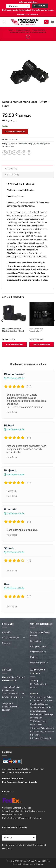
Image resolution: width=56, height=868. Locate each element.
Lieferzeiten (36, 641)
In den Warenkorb (15, 132)
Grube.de (33, 782)
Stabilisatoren (39, 30)
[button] (4, 22)
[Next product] (28, 37)
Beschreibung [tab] (11, 169)
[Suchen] (46, 22)
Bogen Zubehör (23, 30)
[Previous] (2, 327)
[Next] (54, 327)
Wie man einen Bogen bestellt (40, 634)
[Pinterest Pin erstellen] (24, 153)
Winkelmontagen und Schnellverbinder (28, 32)
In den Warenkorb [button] (14, 344)
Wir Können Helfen (11, 638)
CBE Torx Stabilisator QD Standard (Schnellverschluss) (13, 330)
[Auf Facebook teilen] (10, 153)
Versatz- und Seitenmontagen (22, 144)
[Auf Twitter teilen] (14, 153)
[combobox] (18, 6)
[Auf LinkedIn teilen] (29, 153)
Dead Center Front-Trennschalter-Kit (37, 330)
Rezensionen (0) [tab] (12, 175)
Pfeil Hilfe (34, 657)
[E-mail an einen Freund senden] (19, 153)
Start (11, 30)
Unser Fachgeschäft (39, 662)
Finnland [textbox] (14, 6)
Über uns (6, 643)
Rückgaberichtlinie (38, 646)
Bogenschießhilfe (38, 652)
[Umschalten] (24, 638)
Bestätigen (40, 6)
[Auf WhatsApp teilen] (5, 153)
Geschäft (6, 632)
